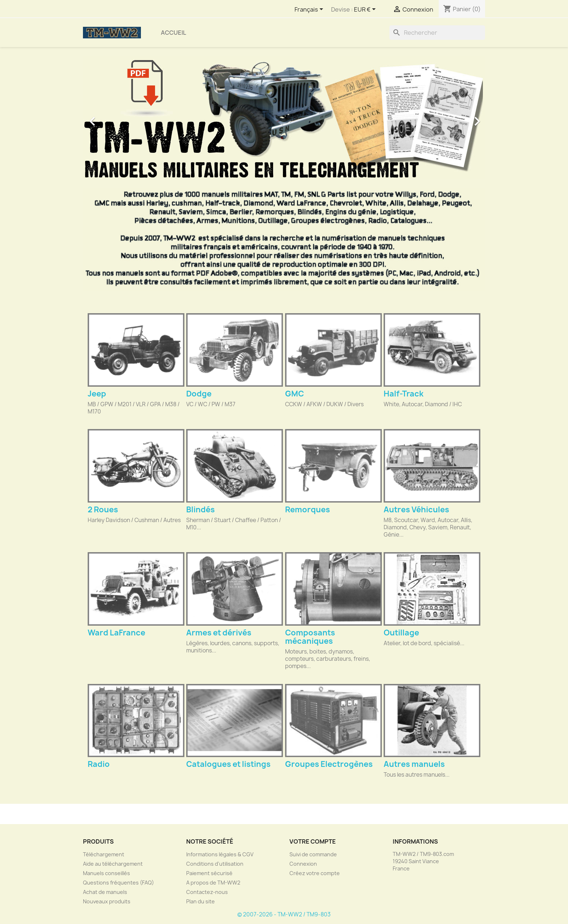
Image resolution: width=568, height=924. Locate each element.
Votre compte (313, 841)
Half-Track (404, 394)
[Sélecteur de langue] (310, 10)
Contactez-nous (207, 892)
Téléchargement (104, 854)
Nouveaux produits (107, 901)
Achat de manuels (105, 892)
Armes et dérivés (219, 633)
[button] (113, 118)
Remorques (308, 510)
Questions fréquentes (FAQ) (118, 883)
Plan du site (201, 901)
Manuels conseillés (106, 873)
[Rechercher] (437, 33)
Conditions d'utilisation (215, 864)
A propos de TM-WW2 (213, 883)
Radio (99, 764)
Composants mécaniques (310, 637)
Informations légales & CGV (220, 854)
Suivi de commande (313, 854)
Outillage (401, 633)
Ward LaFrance (116, 633)
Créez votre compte (315, 873)
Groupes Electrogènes (329, 764)
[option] (284, 118)
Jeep (97, 394)
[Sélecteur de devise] (366, 10)
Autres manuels (414, 764)
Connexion (303, 864)
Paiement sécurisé (209, 873)
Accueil (174, 33)
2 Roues (103, 510)
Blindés (201, 510)
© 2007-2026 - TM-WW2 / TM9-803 (284, 914)
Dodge (199, 394)
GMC (295, 394)
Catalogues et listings (228, 764)
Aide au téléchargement (113, 864)
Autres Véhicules (416, 510)
